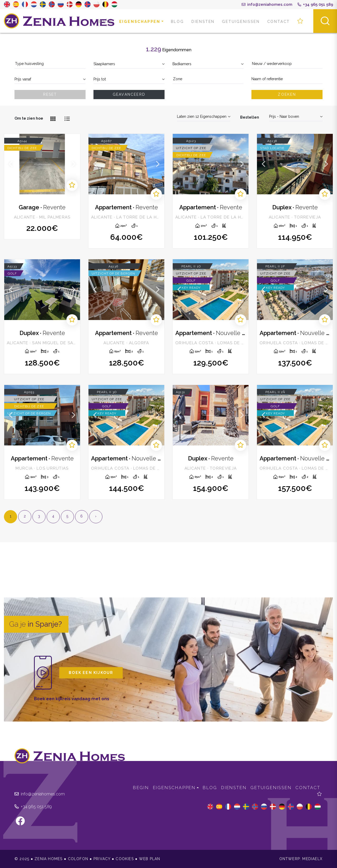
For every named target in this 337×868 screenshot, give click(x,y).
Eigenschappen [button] (140, 22)
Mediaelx (312, 859)
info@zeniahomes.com (267, 4)
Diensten (203, 22)
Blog (177, 22)
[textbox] (50, 64)
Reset (50, 94)
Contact (279, 22)
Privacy (102, 859)
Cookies (125, 859)
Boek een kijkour (91, 673)
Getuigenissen (241, 22)
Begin (105, 22)
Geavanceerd (129, 94)
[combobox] (50, 64)
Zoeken (287, 94)
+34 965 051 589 (315, 4)
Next (73, 164)
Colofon (78, 859)
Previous (11, 164)
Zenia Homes (59, 21)
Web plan (150, 859)
